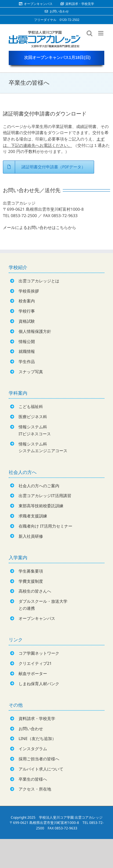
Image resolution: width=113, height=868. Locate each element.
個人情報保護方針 (35, 331)
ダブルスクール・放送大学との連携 (43, 605)
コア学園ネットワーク (39, 653)
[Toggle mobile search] (89, 33)
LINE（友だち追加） (37, 738)
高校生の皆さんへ (35, 591)
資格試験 (27, 321)
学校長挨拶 (29, 291)
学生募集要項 (31, 571)
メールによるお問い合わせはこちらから (40, 227)
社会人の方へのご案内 (39, 486)
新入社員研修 (31, 536)
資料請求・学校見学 (37, 718)
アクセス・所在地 (35, 789)
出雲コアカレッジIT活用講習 (45, 496)
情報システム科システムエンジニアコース (43, 447)
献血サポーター (33, 673)
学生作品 (27, 361)
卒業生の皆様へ (33, 779)
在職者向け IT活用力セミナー (45, 526)
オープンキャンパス (37, 618)
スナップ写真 (31, 372)
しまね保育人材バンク (39, 684)
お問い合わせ (31, 729)
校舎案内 (27, 301)
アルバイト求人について (41, 769)
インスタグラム (33, 749)
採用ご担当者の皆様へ (39, 759)
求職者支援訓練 (33, 516)
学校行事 (27, 311)
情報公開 (27, 341)
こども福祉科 (31, 406)
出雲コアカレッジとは (39, 281)
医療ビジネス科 (33, 417)
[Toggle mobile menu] (101, 33)
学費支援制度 (31, 581)
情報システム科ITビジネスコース (35, 430)
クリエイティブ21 (35, 663)
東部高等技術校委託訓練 (41, 506)
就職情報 (27, 351)
